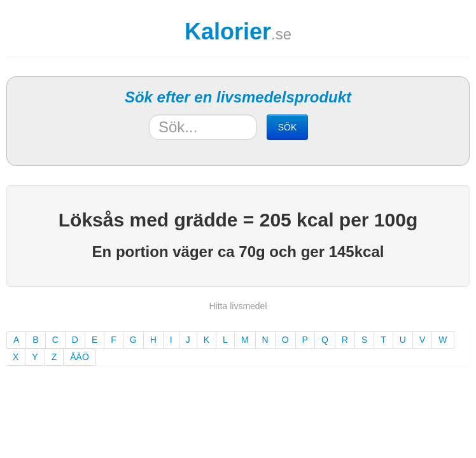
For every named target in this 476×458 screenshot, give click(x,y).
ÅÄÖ (80, 357)
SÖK (288, 127)
